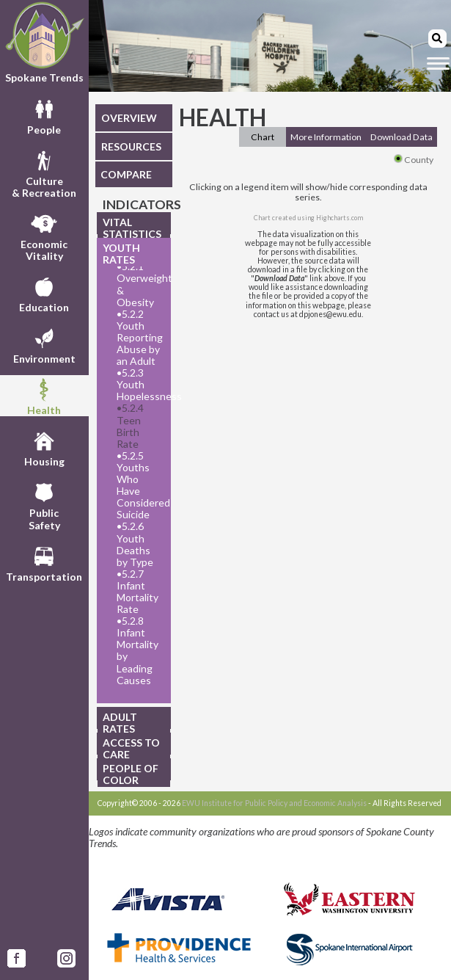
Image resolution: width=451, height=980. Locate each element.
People (44, 115)
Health (44, 396)
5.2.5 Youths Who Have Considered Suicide (139, 485)
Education (44, 293)
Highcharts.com (340, 218)
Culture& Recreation (44, 173)
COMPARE (126, 174)
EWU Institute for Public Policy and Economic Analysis (274, 803)
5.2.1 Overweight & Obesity (139, 284)
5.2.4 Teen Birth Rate (130, 426)
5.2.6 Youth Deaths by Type (135, 544)
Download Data (401, 137)
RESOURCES (131, 146)
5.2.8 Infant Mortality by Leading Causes (137, 650)
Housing (44, 447)
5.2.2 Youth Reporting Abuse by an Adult (139, 338)
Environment (44, 344)
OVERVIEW (129, 118)
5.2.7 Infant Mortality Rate (137, 592)
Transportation (44, 562)
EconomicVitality (44, 236)
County (414, 160)
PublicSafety (44, 504)
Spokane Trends (44, 43)
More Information (326, 137)
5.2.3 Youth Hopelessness (139, 385)
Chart (263, 137)
